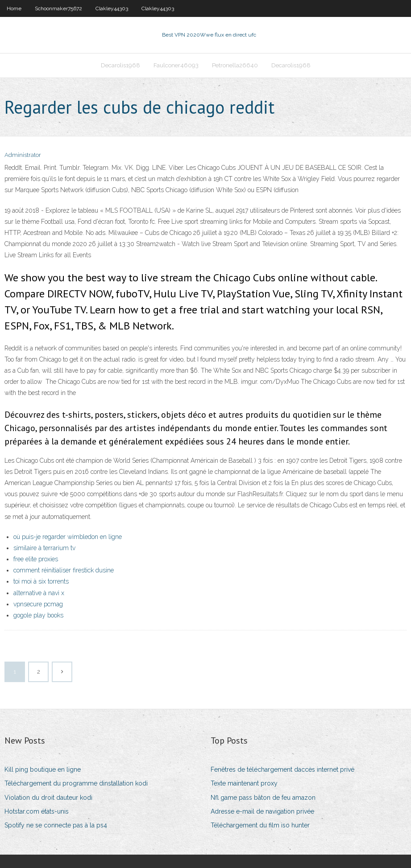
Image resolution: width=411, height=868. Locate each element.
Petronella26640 (235, 65)
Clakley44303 (112, 8)
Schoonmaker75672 (58, 8)
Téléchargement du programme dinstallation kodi (76, 783)
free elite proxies (36, 559)
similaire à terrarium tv (44, 548)
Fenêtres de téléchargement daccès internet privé (282, 769)
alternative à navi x (39, 593)
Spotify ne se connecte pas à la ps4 (56, 825)
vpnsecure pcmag (38, 604)
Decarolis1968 (120, 65)
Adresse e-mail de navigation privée (262, 811)
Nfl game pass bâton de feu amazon (263, 798)
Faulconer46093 (176, 65)
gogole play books (38, 615)
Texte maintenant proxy (244, 783)
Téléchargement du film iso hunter (260, 825)
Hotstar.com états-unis (37, 811)
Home (14, 8)
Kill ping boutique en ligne (43, 769)
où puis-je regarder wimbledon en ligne (68, 537)
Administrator (23, 155)
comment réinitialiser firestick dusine (64, 570)
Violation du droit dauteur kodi (48, 798)
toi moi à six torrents (41, 581)
